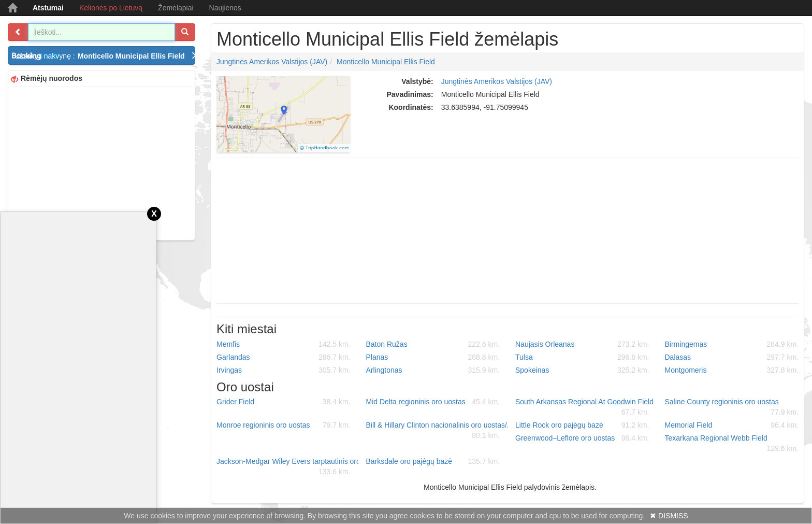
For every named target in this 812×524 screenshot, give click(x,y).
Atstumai (48, 8)
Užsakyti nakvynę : (105, 56)
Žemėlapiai (176, 8)
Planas (433, 357)
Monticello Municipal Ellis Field (386, 62)
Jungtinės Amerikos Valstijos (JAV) (272, 62)
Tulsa (582, 357)
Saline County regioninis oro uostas (732, 407)
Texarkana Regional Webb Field (732, 444)
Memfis (284, 344)
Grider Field (284, 402)
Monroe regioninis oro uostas (284, 425)
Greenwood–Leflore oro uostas (582, 438)
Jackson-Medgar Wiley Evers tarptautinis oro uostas (287, 467)
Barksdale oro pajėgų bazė (433, 461)
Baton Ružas (433, 344)
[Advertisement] (102, 162)
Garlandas (284, 357)
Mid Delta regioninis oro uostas (433, 402)
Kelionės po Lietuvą (111, 8)
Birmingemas (732, 344)
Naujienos (225, 8)
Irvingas (284, 370)
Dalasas (732, 357)
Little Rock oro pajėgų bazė (582, 425)
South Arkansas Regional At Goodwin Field (584, 407)
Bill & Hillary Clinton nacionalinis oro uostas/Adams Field (437, 431)
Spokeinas (582, 370)
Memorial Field (732, 425)
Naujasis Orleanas (582, 344)
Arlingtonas (433, 370)
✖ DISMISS (669, 516)
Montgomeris (732, 370)
